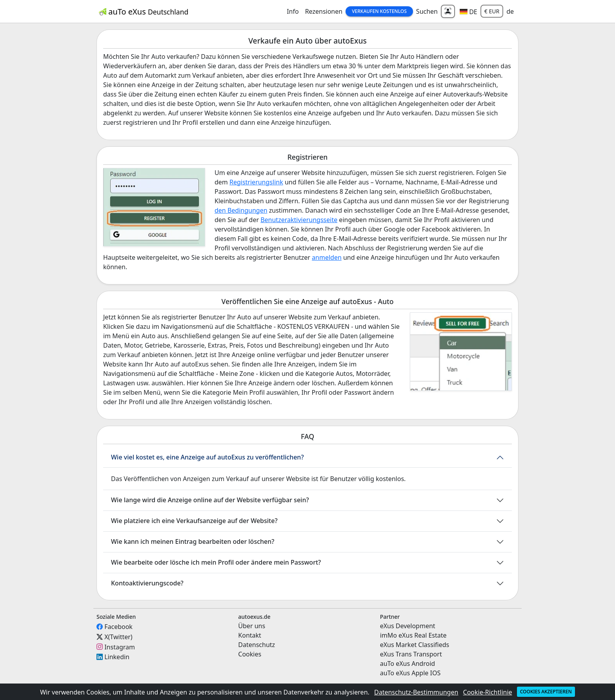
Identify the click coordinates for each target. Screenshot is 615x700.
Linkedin (117, 657)
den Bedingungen (241, 210)
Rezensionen (324, 11)
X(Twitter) (118, 637)
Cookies (250, 654)
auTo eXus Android (408, 664)
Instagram (120, 647)
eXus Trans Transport (411, 654)
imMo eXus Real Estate (413, 635)
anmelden (327, 257)
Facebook (118, 627)
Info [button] (293, 11)
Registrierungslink (256, 182)
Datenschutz (257, 645)
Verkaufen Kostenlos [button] (379, 11)
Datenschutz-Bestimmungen (416, 692)
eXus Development (408, 626)
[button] (469, 11)
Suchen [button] (427, 11)
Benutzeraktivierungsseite (299, 220)
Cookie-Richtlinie (488, 692)
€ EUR (492, 11)
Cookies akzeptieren (546, 692)
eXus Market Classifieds (415, 645)
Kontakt (250, 635)
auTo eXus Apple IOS (410, 673)
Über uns (252, 626)
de (510, 11)
